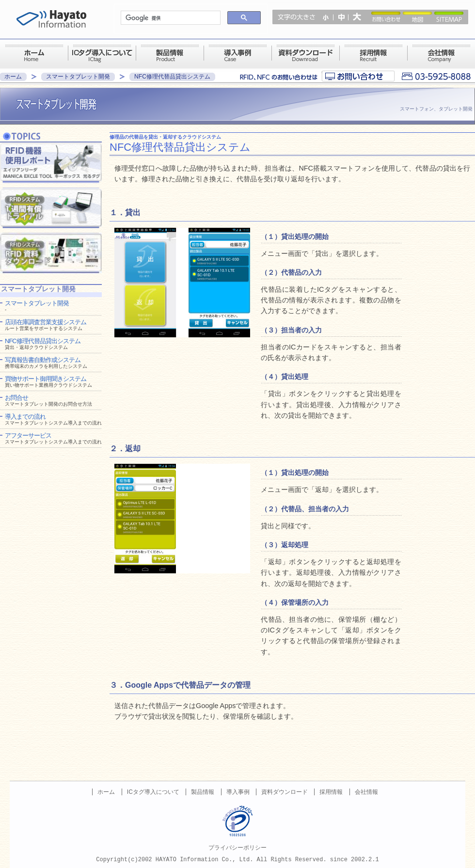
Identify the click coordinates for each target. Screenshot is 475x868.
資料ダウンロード (285, 792)
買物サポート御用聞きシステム (48, 381)
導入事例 (238, 792)
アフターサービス (53, 438)
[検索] (170, 18)
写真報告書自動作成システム (46, 363)
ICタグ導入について (153, 792)
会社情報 (366, 792)
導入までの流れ (53, 419)
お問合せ (48, 400)
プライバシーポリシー (237, 848)
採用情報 (331, 792)
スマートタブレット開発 (78, 77)
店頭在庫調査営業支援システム (46, 325)
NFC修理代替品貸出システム (172, 77)
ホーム (13, 77)
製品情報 (203, 792)
